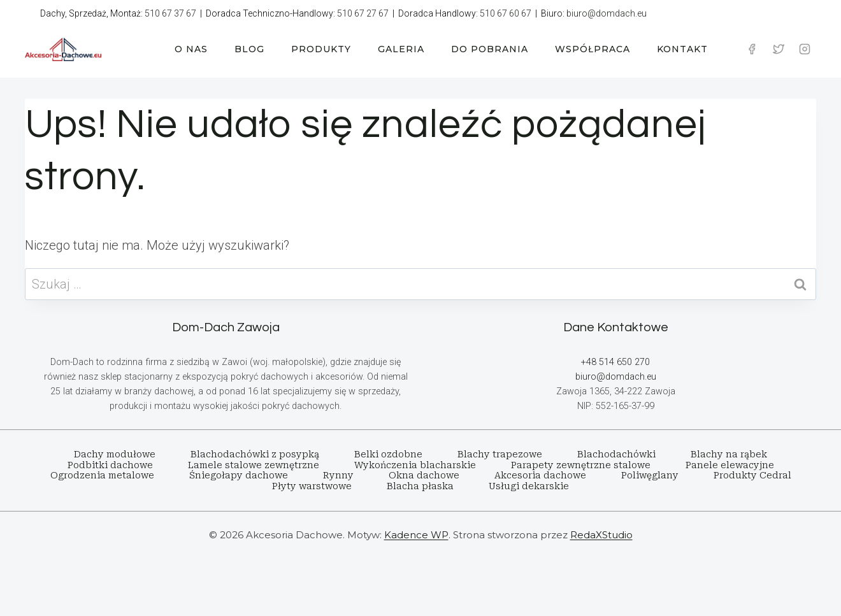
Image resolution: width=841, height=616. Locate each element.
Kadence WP (416, 535)
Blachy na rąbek (729, 454)
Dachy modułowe (115, 454)
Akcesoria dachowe (540, 475)
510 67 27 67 (363, 13)
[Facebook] (752, 49)
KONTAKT (682, 49)
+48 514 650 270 (615, 362)
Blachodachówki (616, 454)
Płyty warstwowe (312, 486)
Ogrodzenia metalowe (102, 475)
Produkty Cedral (752, 475)
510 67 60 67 (506, 13)
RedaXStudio (601, 535)
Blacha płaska (420, 486)
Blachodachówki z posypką (255, 454)
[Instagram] (805, 49)
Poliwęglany (650, 475)
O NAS (191, 49)
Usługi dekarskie (529, 486)
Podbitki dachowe (110, 465)
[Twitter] (779, 49)
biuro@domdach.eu (607, 13)
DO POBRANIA (490, 49)
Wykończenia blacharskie (415, 465)
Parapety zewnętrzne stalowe (581, 465)
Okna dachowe (424, 475)
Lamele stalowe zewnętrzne (254, 465)
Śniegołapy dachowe (239, 475)
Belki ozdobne (388, 454)
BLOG (249, 49)
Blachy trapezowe (500, 454)
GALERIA (401, 49)
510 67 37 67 (170, 13)
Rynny (338, 475)
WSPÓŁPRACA (593, 49)
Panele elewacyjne (730, 465)
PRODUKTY (321, 49)
